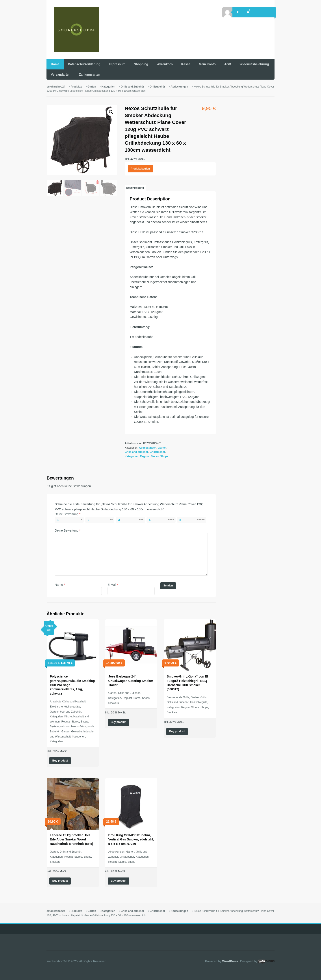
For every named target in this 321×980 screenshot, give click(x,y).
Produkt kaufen (140, 169)
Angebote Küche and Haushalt (68, 702)
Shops (164, 456)
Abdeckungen (179, 87)
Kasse (186, 64)
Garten (92, 87)
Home (55, 64)
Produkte (76, 87)
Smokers (114, 703)
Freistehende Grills (178, 697)
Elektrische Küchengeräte (65, 707)
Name (60, 585)
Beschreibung (135, 188)
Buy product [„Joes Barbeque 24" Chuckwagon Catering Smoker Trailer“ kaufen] (119, 722)
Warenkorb (165, 64)
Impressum (117, 64)
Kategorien (108, 87)
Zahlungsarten (89, 75)
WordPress (230, 961)
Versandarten (61, 75)
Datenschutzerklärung (84, 64)
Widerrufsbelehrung (254, 64)
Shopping (141, 64)
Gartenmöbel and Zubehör (65, 712)
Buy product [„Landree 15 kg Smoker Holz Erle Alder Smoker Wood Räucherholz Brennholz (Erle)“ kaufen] (60, 881)
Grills (203, 697)
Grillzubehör (157, 87)
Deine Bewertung (68, 514)
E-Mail (113, 585)
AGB (228, 64)
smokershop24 (56, 87)
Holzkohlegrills (199, 702)
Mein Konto (207, 64)
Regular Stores (149, 456)
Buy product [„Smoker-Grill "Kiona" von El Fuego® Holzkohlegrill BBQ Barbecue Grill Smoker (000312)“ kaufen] (177, 731)
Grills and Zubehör (133, 87)
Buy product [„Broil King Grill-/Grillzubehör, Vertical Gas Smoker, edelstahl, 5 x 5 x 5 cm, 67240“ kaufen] (119, 881)
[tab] (135, 188)
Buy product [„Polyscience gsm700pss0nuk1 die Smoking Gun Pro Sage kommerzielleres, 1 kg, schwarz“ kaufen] (60, 761)
